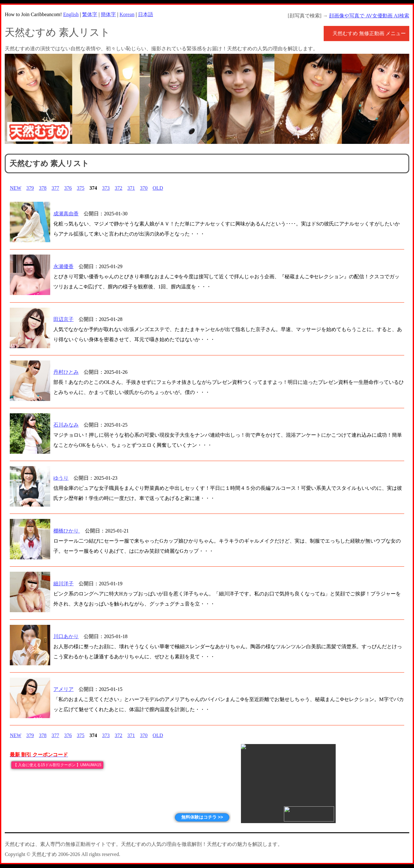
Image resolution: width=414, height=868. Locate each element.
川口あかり (66, 636)
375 (81, 188)
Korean (127, 14)
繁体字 (90, 14)
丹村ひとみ (66, 372)
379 (30, 188)
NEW (15, 188)
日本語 (146, 14)
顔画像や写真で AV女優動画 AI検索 (369, 16)
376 (68, 188)
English (71, 14)
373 (106, 188)
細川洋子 (63, 584)
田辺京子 (63, 319)
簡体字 (108, 14)
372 (118, 188)
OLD (158, 188)
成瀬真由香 (66, 214)
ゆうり (61, 478)
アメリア (63, 689)
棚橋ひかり (67, 531)
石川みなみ (66, 425)
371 (131, 188)
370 (144, 188)
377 (55, 188)
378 (43, 188)
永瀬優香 (63, 266)
